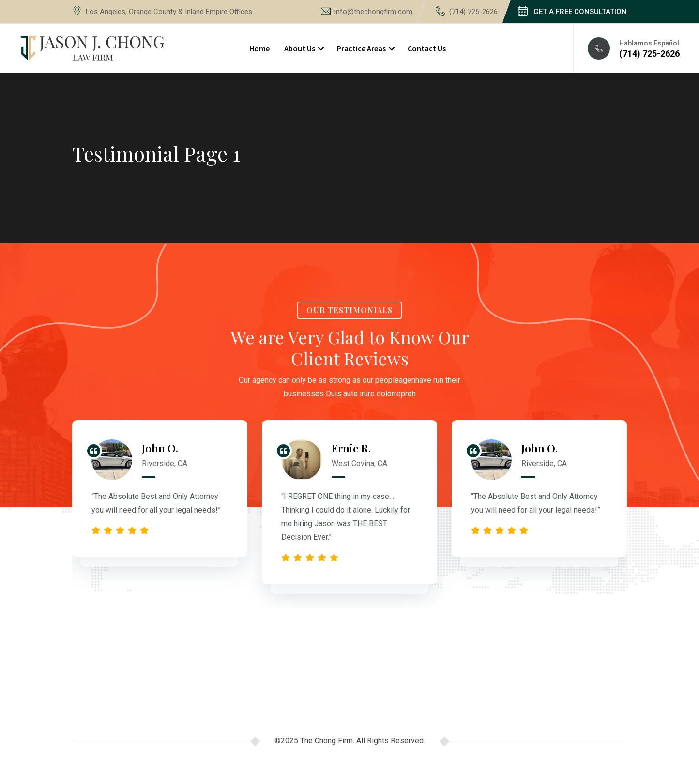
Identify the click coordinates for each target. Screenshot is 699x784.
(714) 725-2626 (473, 12)
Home (259, 48)
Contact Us (427, 48)
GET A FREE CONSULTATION (580, 12)
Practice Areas (361, 48)
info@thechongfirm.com (373, 12)
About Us (300, 48)
